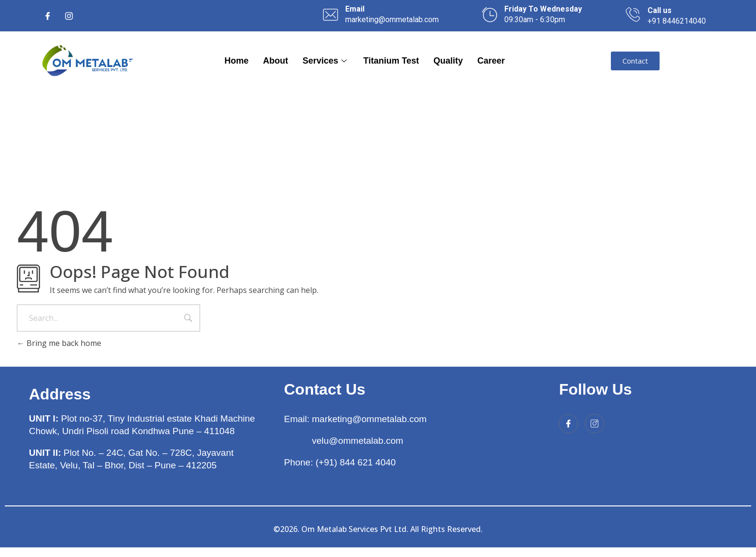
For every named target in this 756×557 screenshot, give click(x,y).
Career (491, 61)
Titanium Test (391, 61)
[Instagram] (69, 16)
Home (237, 61)
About (276, 61)
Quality (448, 61)
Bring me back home (59, 343)
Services (326, 61)
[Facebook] (48, 16)
